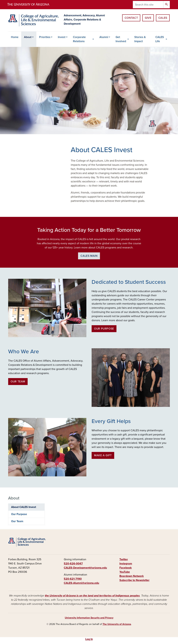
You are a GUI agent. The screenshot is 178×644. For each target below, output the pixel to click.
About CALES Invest (24, 507)
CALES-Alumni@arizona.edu (81, 583)
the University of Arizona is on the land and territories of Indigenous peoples (92, 596)
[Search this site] (148, 5)
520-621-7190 (73, 579)
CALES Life (160, 39)
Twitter (124, 559)
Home (15, 37)
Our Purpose (104, 329)
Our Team (18, 382)
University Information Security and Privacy (89, 618)
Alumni (104, 37)
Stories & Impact (140, 39)
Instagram (126, 564)
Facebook (126, 568)
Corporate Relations (79, 39)
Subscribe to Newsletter (134, 580)
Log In (89, 639)
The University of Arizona (117, 624)
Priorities (45, 37)
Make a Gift (103, 455)
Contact (131, 18)
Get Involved (121, 39)
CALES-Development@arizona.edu (85, 568)
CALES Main (89, 256)
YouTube (125, 572)
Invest (62, 37)
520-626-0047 (73, 564)
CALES (163, 18)
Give (148, 18)
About (28, 37)
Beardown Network (132, 576)
